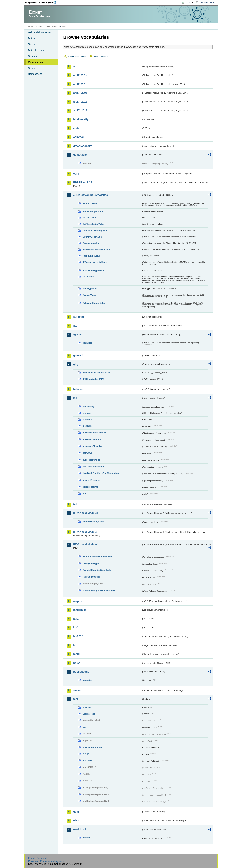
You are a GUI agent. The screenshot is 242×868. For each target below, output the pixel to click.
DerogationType (91, 563)
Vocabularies (36, 62)
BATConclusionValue (93, 224)
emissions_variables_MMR (96, 373)
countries (87, 343)
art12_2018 (80, 84)
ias (75, 398)
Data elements (36, 50)
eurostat (79, 317)
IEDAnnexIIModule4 (86, 544)
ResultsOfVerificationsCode (97, 570)
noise (77, 663)
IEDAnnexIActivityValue (95, 262)
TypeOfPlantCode (91, 577)
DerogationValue (91, 243)
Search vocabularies (77, 57)
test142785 (88, 760)
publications (81, 672)
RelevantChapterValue (94, 303)
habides (78, 389)
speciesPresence (91, 480)
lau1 (76, 619)
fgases (78, 334)
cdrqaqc (87, 413)
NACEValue (88, 277)
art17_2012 (80, 102)
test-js (86, 754)
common (79, 137)
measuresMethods (92, 439)
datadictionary (82, 146)
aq (75, 66)
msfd (76, 654)
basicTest (87, 707)
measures (88, 426)
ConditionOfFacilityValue (95, 230)
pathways (87, 453)
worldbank (80, 829)
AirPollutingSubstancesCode (97, 556)
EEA (42, 2)
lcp (75, 645)
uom (76, 812)
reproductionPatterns (93, 467)
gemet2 (78, 355)
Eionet (41, 26)
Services (33, 68)
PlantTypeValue (90, 289)
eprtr (76, 174)
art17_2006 (80, 93)
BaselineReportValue (93, 211)
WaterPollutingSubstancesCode (99, 590)
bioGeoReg (88, 406)
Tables (32, 44)
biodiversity (81, 119)
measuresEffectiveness (94, 433)
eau (84, 727)
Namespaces (35, 74)
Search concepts (101, 57)
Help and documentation (41, 32)
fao (75, 326)
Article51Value (90, 203)
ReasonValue (89, 295)
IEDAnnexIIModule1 (86, 513)
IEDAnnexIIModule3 (86, 532)
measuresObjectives (93, 446)
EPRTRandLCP (83, 183)
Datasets (33, 38)
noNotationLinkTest (93, 747)
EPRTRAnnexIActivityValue (96, 249)
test (76, 699)
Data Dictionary (53, 26)
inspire (78, 601)
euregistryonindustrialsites (90, 195)
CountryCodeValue (92, 237)
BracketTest (89, 714)
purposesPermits (91, 460)
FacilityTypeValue (91, 256)
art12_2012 (80, 75)
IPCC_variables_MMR (94, 379)
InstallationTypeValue (93, 270)
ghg (76, 364)
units (85, 494)
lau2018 (78, 636)
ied (75, 504)
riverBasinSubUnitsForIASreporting (101, 473)
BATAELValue (89, 218)
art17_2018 (80, 110)
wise (76, 821)
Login (187, 2)
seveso (78, 690)
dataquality (80, 155)
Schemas (33, 56)
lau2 (76, 627)
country (86, 838)
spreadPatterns (90, 487)
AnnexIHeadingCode (93, 521)
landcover (80, 610)
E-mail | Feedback (38, 858)
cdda (76, 128)
